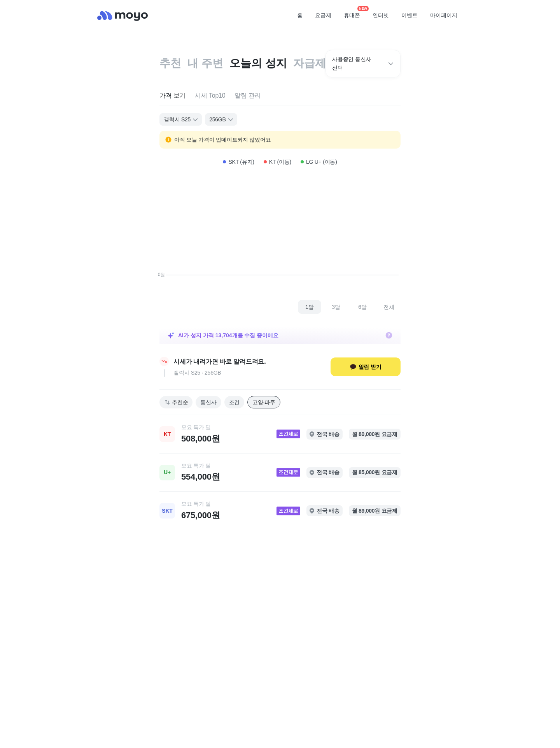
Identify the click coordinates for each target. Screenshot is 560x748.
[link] (280, 434)
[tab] (172, 96)
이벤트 (409, 15)
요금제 (323, 15)
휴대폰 (355, 13)
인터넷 (381, 15)
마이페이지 (444, 15)
